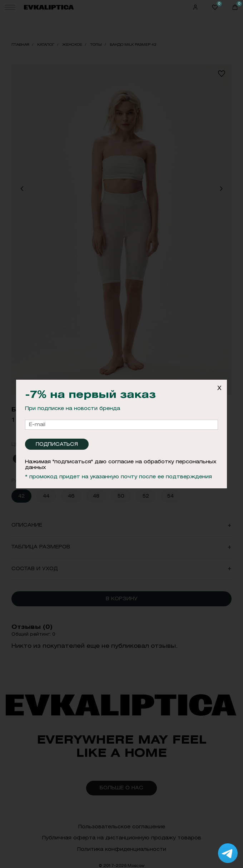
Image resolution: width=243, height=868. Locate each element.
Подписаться (57, 444)
